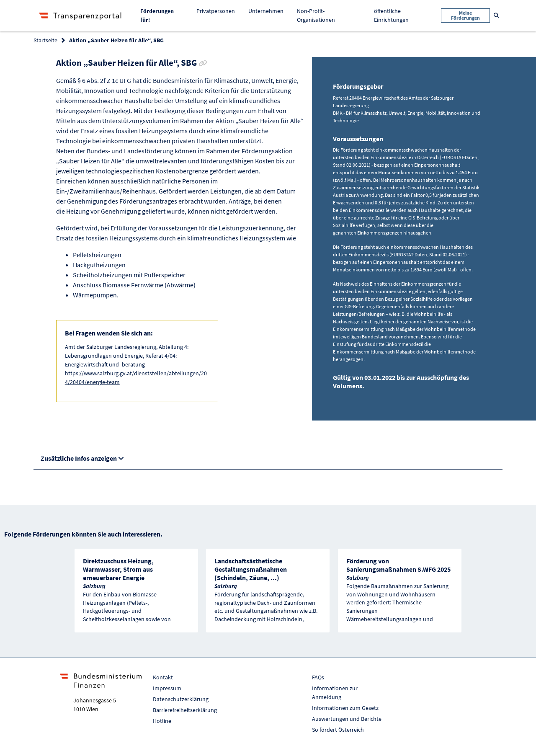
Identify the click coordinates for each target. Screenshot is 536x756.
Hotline (162, 721)
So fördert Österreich (338, 730)
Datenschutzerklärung (181, 699)
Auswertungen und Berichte (347, 719)
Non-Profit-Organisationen (316, 15)
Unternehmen (266, 11)
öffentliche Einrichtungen (391, 15)
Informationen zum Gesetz (345, 708)
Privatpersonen (216, 11)
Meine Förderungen (465, 15)
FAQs (318, 677)
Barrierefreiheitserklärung (185, 710)
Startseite (45, 40)
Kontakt (163, 677)
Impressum (167, 688)
